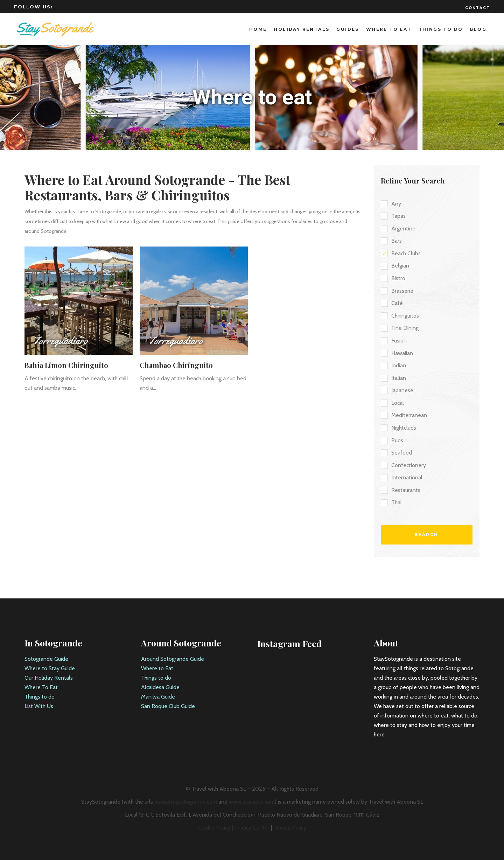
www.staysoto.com (252, 802)
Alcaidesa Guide (160, 687)
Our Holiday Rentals (49, 678)
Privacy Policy (290, 828)
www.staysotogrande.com (186, 802)
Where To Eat (41, 687)
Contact (478, 8)
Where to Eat (157, 668)
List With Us (39, 706)
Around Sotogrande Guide (173, 659)
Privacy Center (252, 828)
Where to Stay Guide (50, 668)
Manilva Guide (158, 697)
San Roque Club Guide (168, 706)
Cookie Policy (214, 828)
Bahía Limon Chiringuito (66, 365)
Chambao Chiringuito (176, 365)
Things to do (40, 697)
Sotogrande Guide (46, 659)
